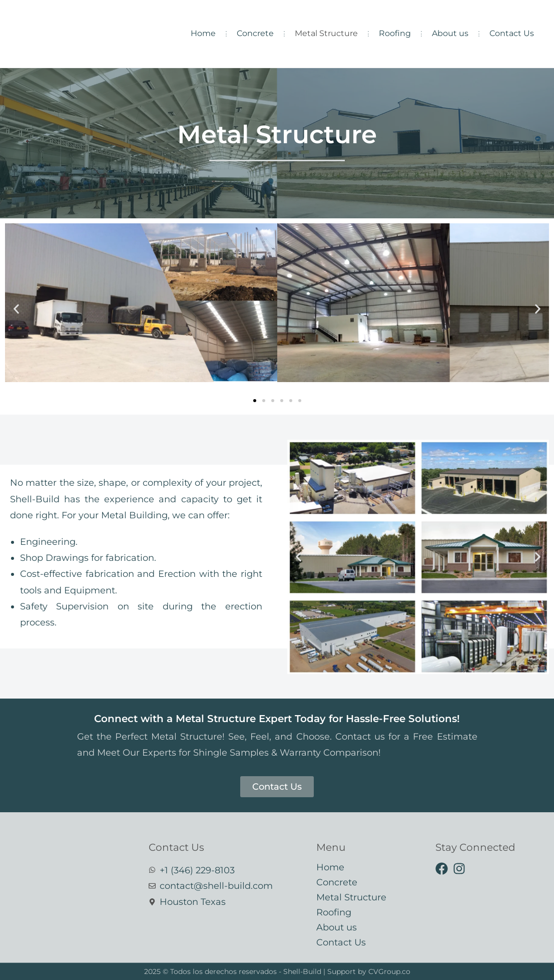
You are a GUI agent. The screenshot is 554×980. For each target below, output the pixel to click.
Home (203, 33)
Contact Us (512, 33)
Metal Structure (326, 33)
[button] (16, 309)
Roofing (395, 33)
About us (450, 33)
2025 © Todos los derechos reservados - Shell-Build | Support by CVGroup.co (277, 971)
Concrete (255, 33)
